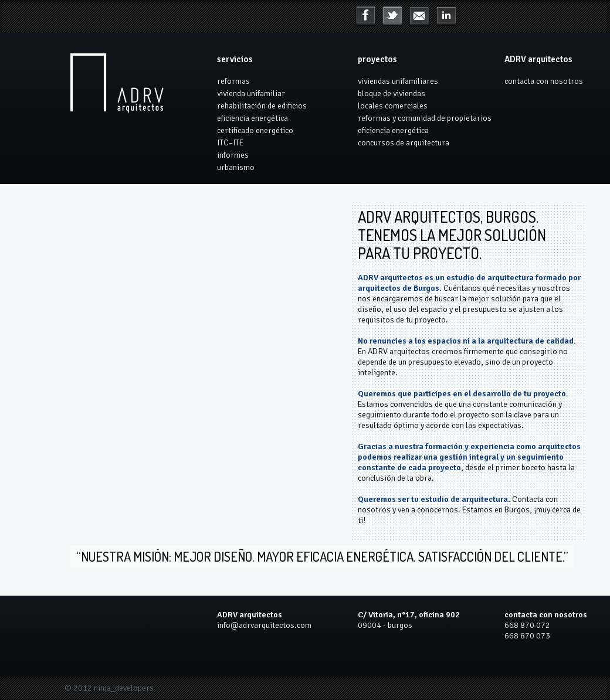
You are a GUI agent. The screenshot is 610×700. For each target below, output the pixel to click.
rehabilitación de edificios (262, 106)
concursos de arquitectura (404, 143)
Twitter (392, 16)
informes (233, 155)
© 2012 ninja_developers (109, 688)
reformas (233, 81)
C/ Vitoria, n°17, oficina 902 (409, 615)
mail (446, 16)
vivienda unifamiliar (251, 94)
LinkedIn (419, 16)
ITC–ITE (230, 143)
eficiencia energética (253, 118)
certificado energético (255, 130)
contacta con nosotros (544, 81)
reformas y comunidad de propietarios (425, 118)
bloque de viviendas (392, 94)
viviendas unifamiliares (398, 81)
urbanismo (236, 167)
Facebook (365, 16)
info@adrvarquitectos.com (264, 625)
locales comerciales (393, 106)
